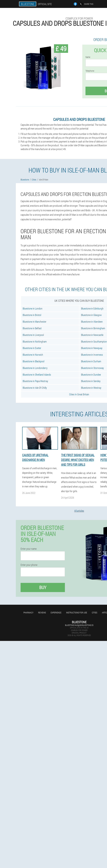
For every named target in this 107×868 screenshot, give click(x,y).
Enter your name (29, 549)
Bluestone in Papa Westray (35, 381)
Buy (43, 587)
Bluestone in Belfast (32, 328)
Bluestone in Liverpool (33, 335)
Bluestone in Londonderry (35, 368)
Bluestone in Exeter (32, 348)
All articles (79, 511)
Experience (56, 613)
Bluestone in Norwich (33, 355)
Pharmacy (28, 613)
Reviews (42, 613)
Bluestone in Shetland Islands (37, 375)
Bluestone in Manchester (35, 322)
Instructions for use (77, 613)
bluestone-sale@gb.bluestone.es (79, 625)
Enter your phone (29, 565)
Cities (94, 613)
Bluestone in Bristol (32, 315)
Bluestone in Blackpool (33, 361)
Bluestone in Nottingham (35, 341)
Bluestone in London (33, 308)
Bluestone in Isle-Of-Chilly (35, 388)
